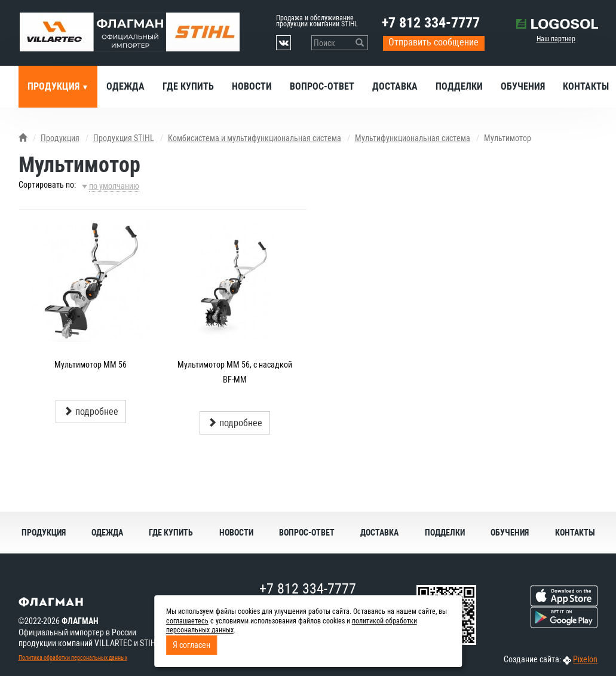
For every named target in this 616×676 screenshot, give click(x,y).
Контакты (575, 533)
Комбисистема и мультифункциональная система (255, 138)
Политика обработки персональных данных (73, 658)
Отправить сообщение (433, 42)
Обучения (523, 86)
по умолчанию (114, 186)
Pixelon (585, 659)
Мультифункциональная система (413, 138)
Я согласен (191, 645)
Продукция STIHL (124, 138)
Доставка (395, 86)
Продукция (55, 86)
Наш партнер (556, 39)
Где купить (188, 86)
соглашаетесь (187, 621)
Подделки (459, 86)
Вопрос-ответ (322, 86)
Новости (252, 86)
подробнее (91, 412)
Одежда (125, 86)
